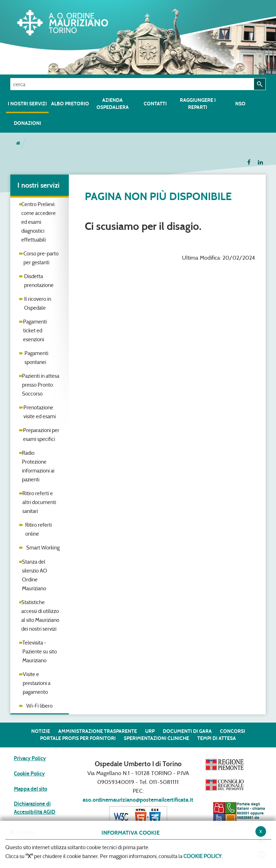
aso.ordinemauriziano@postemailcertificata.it (138, 800)
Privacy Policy (30, 758)
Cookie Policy (29, 774)
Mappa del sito (31, 789)
